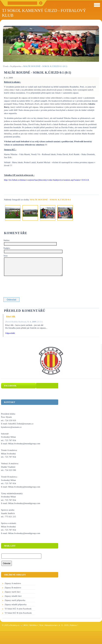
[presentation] (35, 286)
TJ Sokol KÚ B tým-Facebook (18, 613)
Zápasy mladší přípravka (16, 604)
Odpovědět (10, 333)
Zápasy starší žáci (12, 592)
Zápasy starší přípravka (15, 600)
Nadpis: (7, 248)
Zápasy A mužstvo (13, 583)
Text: (6, 256)
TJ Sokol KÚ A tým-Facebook (18, 609)
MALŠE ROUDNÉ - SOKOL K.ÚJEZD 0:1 (50, 200)
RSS (26, 625)
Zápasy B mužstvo (13, 587)
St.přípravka (15, 66)
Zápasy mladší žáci (13, 596)
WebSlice (34, 625)
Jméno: (7, 240)
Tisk (41, 625)
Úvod (5, 66)
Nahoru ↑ (74, 625)
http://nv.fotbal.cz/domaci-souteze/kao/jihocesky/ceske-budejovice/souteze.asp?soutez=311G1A (46, 180)
